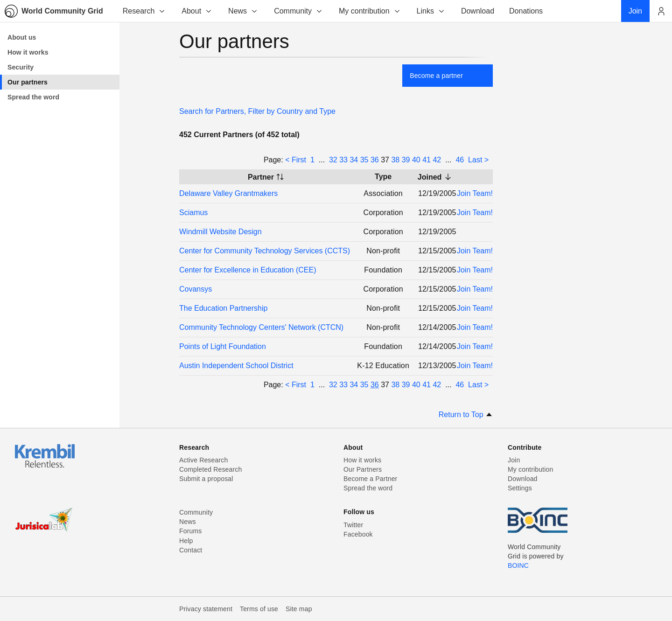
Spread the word (368, 488)
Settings (520, 488)
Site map (299, 609)
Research (144, 11)
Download (523, 479)
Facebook (358, 534)
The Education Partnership (223, 308)
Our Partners (363, 469)
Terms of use (259, 609)
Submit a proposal (206, 479)
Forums (190, 531)
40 (416, 160)
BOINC (518, 565)
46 (460, 160)
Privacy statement (206, 609)
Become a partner (436, 76)
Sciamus (193, 213)
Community (298, 11)
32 (333, 160)
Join (514, 460)
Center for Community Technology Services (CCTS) (265, 251)
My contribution (370, 11)
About (197, 11)
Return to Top (466, 415)
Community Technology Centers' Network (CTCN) (261, 327)
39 (406, 160)
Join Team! (475, 193)
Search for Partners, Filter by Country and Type (257, 111)
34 (354, 160)
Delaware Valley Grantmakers (228, 193)
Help (186, 541)
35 (364, 160)
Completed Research (210, 469)
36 (375, 160)
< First (296, 160)
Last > (478, 160)
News (243, 11)
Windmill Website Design (220, 232)
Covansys (196, 289)
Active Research (203, 460)
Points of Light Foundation (223, 346)
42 (437, 160)
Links (431, 11)
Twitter (353, 525)
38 (395, 160)
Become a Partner (370, 479)
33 (343, 160)
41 (427, 160)
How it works (362, 460)
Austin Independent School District (236, 366)
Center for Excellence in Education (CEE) (248, 270)
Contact (191, 550)
